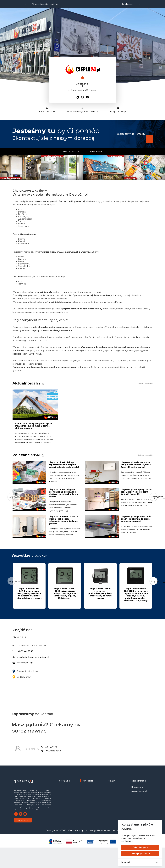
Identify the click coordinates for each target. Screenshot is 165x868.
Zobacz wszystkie (145, 383)
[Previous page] (11, 497)
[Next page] (154, 497)
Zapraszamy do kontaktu (131, 134)
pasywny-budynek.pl (139, 791)
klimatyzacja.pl (137, 787)
